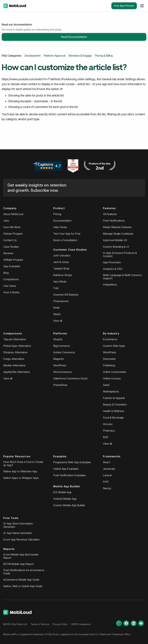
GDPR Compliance (81, 624)
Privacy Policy (60, 624)
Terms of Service (40, 624)
